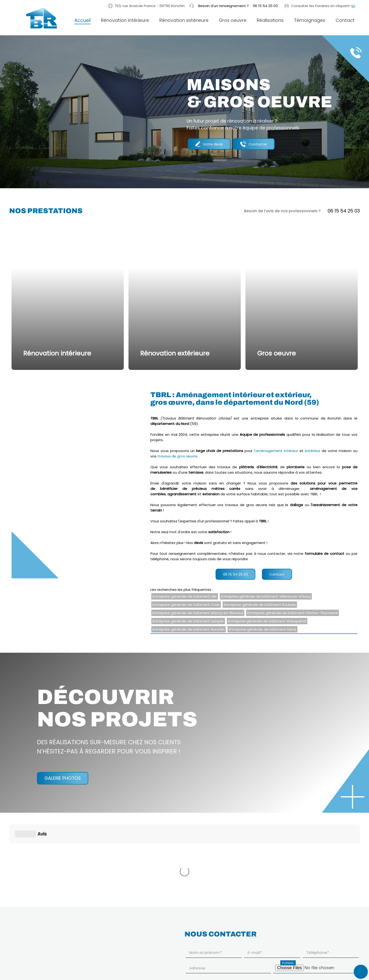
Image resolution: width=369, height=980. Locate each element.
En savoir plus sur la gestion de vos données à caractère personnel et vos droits (255, 965)
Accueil (82, 20)
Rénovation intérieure (125, 20)
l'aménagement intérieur (276, 451)
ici (353, 6)
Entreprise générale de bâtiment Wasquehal (267, 621)
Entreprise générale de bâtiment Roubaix (260, 605)
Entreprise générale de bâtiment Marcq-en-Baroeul (198, 613)
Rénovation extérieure (184, 20)
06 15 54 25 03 (265, 6)
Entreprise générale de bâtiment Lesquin (188, 621)
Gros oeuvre (233, 20)
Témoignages (310, 20)
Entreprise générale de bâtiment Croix (186, 605)
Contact (345, 20)
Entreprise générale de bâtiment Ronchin (189, 629)
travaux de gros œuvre (177, 456)
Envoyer (346, 965)
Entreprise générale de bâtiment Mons (263, 629)
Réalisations (270, 20)
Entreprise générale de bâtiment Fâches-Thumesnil (293, 613)
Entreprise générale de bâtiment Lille (185, 596)
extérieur (313, 451)
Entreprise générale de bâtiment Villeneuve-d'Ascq (266, 596)
